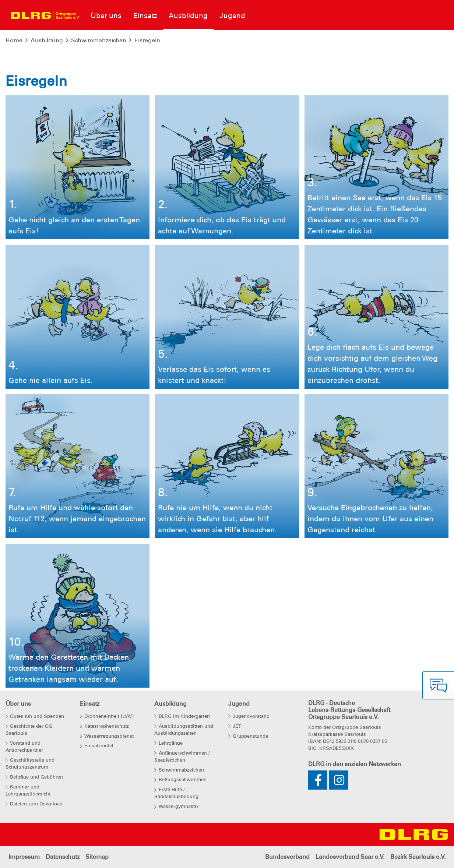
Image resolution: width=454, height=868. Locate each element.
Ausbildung (47, 40)
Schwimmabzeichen (99, 40)
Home (14, 40)
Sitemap (97, 857)
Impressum (24, 857)
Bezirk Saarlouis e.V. (418, 857)
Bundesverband (287, 857)
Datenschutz (63, 857)
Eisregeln (147, 40)
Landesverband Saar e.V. (350, 857)
